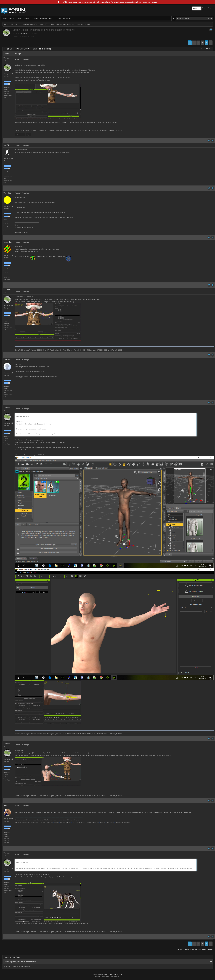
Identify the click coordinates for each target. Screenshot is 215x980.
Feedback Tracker (65, 18)
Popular (26, 18)
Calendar (35, 18)
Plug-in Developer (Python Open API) (34, 24)
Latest (19, 18)
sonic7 (6, 805)
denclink (7, 360)
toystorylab (8, 242)
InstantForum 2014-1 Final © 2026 (111, 974)
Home (5, 18)
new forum (152, 2)
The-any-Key (24, 33)
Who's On (53, 18)
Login (204, 8)
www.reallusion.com (21, 232)
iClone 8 (14, 24)
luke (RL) (7, 145)
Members (43, 18)
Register (211, 8)
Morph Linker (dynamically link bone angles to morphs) (71, 24)
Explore (12, 18)
